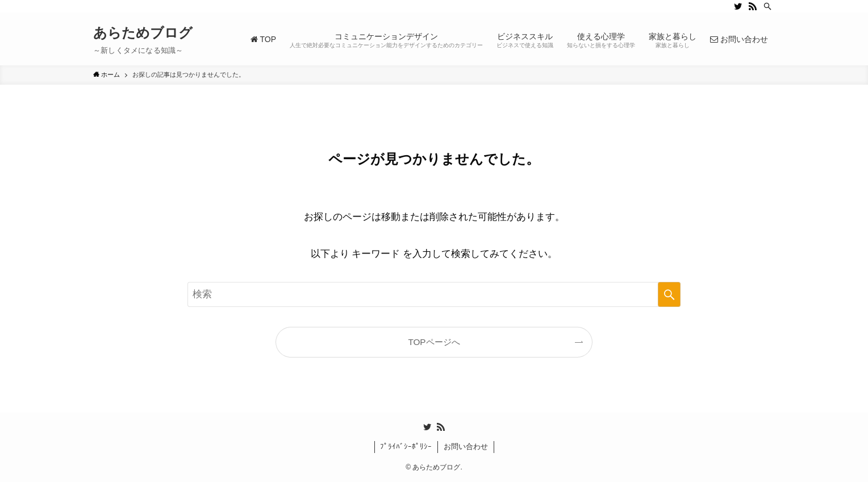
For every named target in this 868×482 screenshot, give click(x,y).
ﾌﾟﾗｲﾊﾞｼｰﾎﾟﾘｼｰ (406, 446)
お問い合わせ (466, 446)
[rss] (753, 6)
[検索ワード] (434, 294)
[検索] (767, 6)
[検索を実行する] (669, 294)
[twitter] (738, 6)
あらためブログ (143, 33)
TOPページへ (434, 342)
